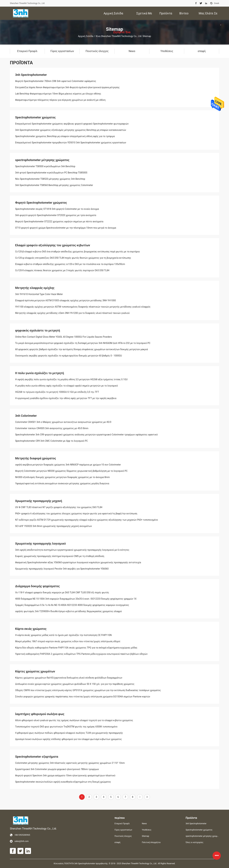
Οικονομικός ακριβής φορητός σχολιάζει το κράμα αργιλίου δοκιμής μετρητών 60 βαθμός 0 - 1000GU (69, 356)
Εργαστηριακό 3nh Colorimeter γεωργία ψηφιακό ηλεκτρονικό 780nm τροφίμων (57, 769)
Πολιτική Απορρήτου (151, 842)
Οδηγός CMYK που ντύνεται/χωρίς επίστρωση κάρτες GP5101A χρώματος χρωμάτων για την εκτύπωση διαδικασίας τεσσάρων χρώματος (88, 690)
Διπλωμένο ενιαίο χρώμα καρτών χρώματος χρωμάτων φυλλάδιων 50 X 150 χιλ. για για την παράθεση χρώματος (75, 684)
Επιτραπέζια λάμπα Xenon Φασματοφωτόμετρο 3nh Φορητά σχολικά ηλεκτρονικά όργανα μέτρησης (67, 87)
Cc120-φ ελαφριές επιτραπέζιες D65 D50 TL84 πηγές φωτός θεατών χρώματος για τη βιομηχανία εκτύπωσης (73, 258)
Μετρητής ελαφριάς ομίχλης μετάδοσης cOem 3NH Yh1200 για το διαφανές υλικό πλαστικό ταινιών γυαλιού (72, 313)
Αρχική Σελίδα (86, 36)
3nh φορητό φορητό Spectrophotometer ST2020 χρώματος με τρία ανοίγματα (56, 215)
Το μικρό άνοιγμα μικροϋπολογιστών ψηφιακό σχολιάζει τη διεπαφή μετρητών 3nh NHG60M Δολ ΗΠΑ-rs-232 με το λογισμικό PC (83, 343)
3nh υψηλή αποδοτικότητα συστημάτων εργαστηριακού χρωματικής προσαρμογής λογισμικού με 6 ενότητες (72, 550)
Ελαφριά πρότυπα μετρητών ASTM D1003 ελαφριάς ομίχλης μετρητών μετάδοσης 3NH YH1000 (65, 300)
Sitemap (145, 836)
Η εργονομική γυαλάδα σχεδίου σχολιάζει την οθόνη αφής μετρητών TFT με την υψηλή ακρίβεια (66, 398)
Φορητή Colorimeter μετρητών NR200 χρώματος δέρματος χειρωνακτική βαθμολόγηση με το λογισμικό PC (71, 471)
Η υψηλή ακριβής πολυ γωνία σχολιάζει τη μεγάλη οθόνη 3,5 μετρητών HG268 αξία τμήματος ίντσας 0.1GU (71, 379)
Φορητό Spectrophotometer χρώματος (41, 203)
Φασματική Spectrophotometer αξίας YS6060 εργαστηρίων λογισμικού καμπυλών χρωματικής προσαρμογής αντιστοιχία (78, 562)
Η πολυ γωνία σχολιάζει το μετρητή (40, 373)
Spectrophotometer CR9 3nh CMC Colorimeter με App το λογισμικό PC (51, 441)
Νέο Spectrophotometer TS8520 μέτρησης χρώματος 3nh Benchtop (50, 179)
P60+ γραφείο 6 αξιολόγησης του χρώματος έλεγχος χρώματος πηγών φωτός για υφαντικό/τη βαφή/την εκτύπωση (76, 514)
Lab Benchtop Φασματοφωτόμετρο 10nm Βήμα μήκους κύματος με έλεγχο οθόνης (58, 94)
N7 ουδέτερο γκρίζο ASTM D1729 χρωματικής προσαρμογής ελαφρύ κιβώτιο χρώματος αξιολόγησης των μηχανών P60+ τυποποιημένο (86, 520)
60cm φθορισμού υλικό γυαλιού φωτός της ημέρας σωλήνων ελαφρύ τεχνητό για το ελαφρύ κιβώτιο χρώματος (74, 720)
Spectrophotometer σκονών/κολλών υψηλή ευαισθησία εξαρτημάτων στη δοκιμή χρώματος (63, 782)
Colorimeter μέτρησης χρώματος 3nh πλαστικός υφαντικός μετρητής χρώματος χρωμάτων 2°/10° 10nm (70, 763)
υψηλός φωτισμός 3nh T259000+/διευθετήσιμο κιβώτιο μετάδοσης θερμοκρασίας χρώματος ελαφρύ (68, 611)
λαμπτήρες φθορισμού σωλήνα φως (40, 714)
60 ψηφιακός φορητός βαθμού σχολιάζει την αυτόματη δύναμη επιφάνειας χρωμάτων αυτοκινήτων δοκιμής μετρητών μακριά (81, 349)
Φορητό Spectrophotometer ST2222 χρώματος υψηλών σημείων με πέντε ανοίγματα (59, 222)
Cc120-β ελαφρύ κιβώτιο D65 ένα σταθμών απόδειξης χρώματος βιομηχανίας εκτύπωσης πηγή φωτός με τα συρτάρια (77, 252)
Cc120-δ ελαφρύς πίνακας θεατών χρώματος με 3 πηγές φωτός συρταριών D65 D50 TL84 (62, 270)
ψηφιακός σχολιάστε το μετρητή (38, 330)
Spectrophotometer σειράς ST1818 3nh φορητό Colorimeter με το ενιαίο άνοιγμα (57, 209)
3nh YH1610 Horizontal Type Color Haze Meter (39, 294)
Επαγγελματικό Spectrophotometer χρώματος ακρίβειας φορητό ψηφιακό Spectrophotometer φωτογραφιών (72, 124)
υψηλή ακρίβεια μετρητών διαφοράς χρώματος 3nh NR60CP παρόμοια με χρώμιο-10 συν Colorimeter (68, 465)
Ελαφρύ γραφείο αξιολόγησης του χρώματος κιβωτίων (53, 245)
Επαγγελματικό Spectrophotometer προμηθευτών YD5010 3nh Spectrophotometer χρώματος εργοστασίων (71, 143)
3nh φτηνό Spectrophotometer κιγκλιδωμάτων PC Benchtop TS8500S (51, 173)
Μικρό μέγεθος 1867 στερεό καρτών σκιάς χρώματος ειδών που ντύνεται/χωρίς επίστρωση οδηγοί (68, 641)
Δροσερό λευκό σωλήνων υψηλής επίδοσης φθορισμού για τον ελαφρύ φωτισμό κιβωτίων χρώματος (68, 739)
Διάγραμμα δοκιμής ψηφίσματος (37, 586)
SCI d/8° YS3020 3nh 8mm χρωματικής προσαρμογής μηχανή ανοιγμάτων (54, 526)
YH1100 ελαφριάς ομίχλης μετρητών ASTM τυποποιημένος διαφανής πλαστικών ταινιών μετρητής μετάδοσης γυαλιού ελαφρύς (83, 307)
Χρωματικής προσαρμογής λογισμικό (41, 544)
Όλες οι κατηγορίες (194, 842)
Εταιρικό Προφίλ (122, 824)
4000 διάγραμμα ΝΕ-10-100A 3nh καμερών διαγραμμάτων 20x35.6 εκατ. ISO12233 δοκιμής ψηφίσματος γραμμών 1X (76, 599)
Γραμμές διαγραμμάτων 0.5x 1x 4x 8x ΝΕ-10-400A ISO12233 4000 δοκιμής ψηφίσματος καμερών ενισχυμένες (72, 605)
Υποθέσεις (147, 830)
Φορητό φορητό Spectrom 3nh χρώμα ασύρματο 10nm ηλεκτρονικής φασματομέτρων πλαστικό (65, 776)
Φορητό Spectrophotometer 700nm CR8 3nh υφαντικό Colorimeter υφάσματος (56, 81)
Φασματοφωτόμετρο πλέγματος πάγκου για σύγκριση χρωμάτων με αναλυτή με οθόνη (60, 100)
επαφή (117, 842)
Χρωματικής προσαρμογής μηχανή (39, 501)
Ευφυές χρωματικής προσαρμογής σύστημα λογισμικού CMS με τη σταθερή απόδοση (60, 556)
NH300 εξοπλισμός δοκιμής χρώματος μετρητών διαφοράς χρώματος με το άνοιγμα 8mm (62, 477)
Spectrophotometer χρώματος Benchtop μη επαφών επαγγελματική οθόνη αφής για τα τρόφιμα (65, 136)
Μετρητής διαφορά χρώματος (36, 458)
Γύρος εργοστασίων (123, 830)
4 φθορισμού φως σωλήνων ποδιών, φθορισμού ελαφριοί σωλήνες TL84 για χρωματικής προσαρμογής (69, 733)
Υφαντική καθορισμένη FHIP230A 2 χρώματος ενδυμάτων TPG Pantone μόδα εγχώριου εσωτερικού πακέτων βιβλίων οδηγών (81, 654)
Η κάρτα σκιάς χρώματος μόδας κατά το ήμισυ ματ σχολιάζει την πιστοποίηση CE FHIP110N (63, 635)
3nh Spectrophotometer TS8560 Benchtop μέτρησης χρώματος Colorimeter (54, 185)
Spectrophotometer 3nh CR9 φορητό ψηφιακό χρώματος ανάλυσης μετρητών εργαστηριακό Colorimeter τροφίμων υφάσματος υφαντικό (86, 435)
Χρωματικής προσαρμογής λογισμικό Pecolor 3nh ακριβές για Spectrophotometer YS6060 (62, 569)
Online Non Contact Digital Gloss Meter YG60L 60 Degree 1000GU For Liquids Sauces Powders (64, 337)
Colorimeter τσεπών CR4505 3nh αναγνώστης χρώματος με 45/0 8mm (52, 428)
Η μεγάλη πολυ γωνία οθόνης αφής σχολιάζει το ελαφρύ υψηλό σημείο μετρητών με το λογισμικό (66, 386)
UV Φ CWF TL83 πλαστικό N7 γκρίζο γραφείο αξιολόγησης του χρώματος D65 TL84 (59, 507)
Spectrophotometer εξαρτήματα (37, 757)
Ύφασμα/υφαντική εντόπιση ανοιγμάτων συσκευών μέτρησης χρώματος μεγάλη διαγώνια (62, 483)
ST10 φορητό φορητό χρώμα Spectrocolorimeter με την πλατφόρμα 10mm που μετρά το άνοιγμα (66, 228)
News (144, 824)
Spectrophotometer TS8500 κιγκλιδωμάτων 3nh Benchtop (45, 166)
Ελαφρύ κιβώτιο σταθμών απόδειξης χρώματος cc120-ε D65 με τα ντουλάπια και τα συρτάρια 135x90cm (70, 264)
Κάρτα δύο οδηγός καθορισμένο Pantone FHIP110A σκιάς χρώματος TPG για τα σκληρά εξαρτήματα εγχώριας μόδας (76, 648)
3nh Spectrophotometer (31, 75)
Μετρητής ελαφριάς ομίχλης (35, 288)
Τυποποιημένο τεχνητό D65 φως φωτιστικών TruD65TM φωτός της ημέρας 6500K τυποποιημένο (66, 727)
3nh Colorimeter (26, 416)
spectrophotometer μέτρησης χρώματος (42, 160)
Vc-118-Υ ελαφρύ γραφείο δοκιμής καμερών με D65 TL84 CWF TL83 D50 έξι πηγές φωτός (62, 592)
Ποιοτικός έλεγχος (123, 836)
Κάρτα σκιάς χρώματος (31, 629)
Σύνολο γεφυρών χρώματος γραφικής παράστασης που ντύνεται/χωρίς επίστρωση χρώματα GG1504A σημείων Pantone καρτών (83, 697)
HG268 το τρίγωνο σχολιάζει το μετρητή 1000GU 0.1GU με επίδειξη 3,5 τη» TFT (57, 392)
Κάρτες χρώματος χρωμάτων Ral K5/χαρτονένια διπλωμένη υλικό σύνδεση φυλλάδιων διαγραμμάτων (69, 678)
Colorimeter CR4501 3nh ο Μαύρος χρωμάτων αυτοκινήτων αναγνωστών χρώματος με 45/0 (63, 422)
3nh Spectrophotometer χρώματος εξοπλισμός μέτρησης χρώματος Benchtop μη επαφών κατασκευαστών (71, 130)
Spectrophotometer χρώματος (35, 117)
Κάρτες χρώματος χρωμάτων (35, 671)
